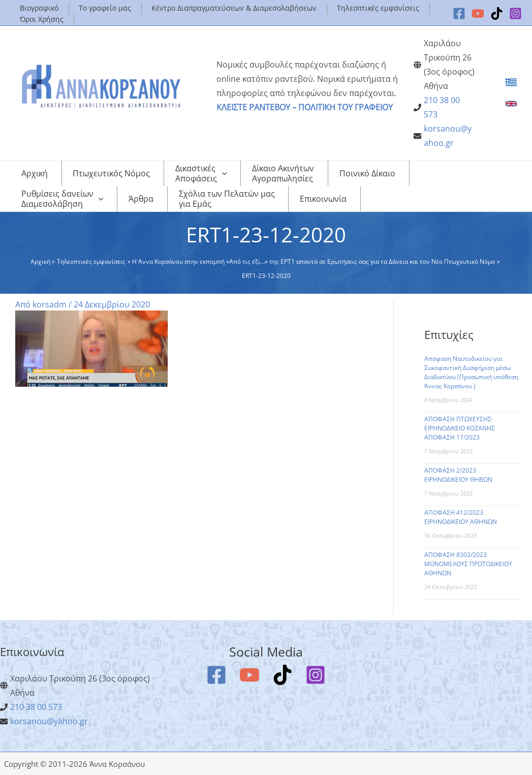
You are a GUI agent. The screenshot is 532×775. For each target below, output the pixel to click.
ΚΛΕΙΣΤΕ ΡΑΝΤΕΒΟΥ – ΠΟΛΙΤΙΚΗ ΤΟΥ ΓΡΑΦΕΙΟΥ (305, 107)
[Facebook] (459, 13)
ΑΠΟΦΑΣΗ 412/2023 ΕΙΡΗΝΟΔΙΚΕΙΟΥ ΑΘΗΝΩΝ (461, 517)
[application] (198, 173)
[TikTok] (497, 13)
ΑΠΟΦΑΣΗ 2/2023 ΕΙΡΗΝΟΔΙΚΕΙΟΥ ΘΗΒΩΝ (458, 475)
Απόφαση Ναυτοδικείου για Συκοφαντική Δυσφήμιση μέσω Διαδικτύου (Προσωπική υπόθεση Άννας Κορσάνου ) (471, 372)
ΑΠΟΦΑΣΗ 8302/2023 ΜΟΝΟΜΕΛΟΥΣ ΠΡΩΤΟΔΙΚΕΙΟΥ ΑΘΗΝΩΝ (468, 564)
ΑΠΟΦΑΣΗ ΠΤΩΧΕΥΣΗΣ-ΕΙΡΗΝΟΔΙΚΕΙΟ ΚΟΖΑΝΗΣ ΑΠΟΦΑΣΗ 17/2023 (460, 428)
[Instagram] (515, 13)
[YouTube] (478, 13)
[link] (511, 82)
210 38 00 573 (36, 707)
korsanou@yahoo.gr (49, 721)
